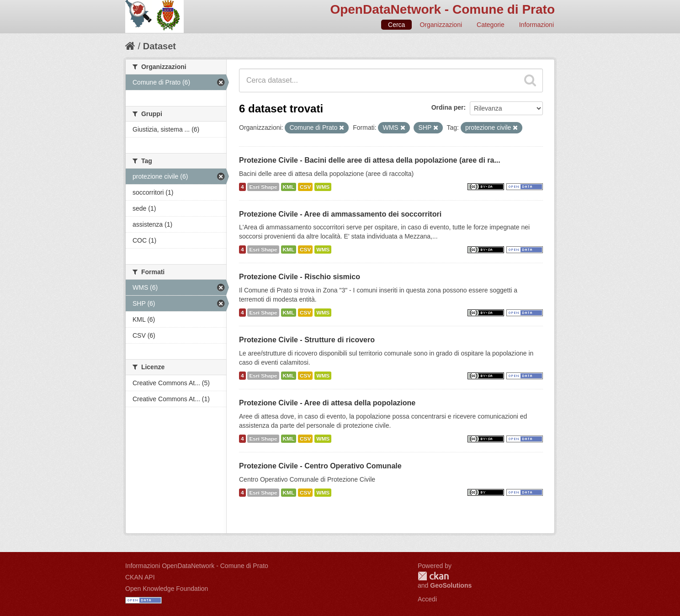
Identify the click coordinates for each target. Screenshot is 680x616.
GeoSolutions (451, 585)
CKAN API (140, 577)
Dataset (159, 46)
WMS (323, 187)
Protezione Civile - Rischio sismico (300, 277)
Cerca (396, 25)
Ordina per (448, 107)
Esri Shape (263, 187)
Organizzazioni (441, 25)
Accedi (427, 599)
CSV (305, 187)
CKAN (433, 576)
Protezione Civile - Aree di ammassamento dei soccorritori (340, 214)
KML (289, 187)
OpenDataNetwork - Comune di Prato (442, 9)
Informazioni (537, 25)
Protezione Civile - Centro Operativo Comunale (320, 466)
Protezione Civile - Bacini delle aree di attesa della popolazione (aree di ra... (370, 160)
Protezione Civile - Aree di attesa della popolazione (327, 403)
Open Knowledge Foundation (167, 589)
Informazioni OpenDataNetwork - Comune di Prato (197, 566)
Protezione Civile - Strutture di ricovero (307, 340)
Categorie (491, 25)
